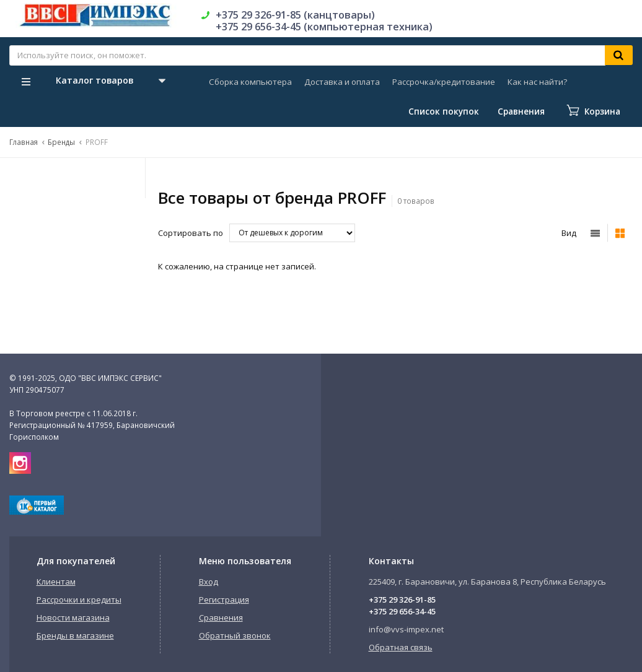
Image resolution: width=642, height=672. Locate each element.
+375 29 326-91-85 (402, 600)
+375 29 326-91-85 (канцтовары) (295, 15)
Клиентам (56, 582)
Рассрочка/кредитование (444, 82)
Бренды (61, 142)
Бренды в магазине (75, 635)
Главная (24, 142)
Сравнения (221, 617)
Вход (209, 582)
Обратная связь (401, 647)
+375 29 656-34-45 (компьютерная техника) (324, 27)
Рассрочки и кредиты (79, 600)
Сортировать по (191, 233)
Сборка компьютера (250, 82)
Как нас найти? (537, 82)
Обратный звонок (235, 635)
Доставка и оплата (342, 82)
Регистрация (224, 600)
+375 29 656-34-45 (402, 611)
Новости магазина (73, 617)
